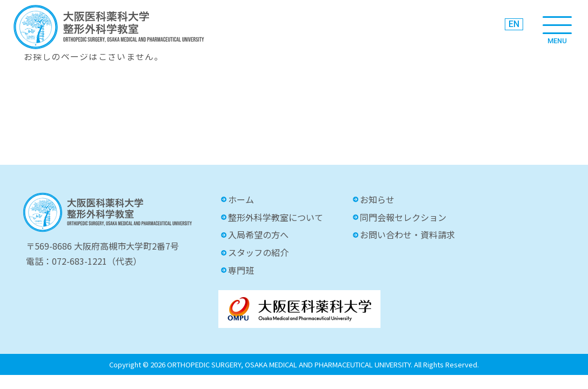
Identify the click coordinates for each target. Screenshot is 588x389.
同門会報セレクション (403, 217)
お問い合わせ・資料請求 (407, 234)
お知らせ (377, 199)
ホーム (241, 199)
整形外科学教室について (276, 217)
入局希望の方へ (258, 234)
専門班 (241, 270)
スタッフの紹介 (258, 252)
